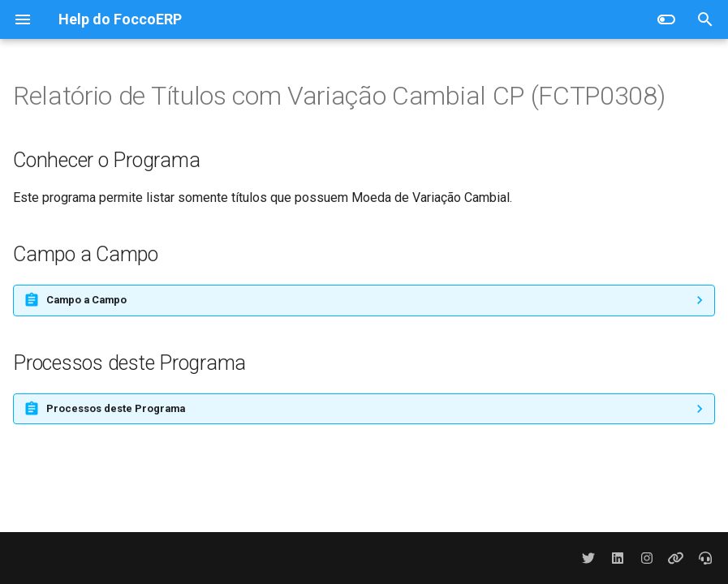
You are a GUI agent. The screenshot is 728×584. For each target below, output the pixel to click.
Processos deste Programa (116, 408)
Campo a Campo (86, 300)
